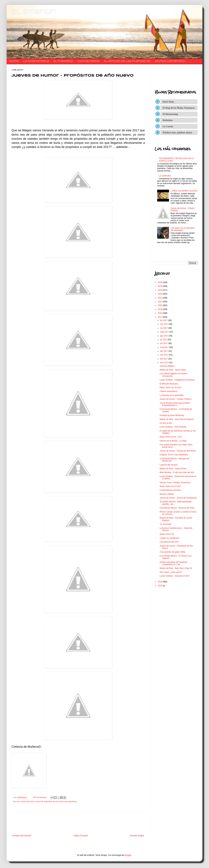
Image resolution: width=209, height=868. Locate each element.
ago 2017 (164, 336)
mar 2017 (165, 355)
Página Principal (81, 836)
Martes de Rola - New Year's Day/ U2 (176, 568)
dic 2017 (164, 320)
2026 (160, 282)
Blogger (128, 855)
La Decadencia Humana (170, 490)
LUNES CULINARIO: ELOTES (184, 191)
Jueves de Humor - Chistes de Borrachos (178, 451)
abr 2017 (164, 351)
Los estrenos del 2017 (169, 542)
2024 (160, 290)
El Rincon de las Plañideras (127, 61)
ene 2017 (164, 363)
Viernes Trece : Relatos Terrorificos (175, 483)
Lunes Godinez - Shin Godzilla (173, 427)
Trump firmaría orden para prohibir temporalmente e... (175, 404)
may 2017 (165, 347)
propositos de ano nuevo (54, 801)
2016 (160, 582)
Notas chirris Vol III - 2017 (171, 437)
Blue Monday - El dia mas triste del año (177, 472)
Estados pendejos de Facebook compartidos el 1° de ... (173, 563)
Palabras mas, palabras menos (177, 132)
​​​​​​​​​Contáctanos (89, 61)
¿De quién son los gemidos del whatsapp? (183, 229)
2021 (160, 302)
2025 (160, 286)
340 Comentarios (40, 797)
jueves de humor (28, 801)
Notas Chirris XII (167, 534)
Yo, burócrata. (166, 524)
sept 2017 (165, 332)
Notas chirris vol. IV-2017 (171, 388)
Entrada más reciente (22, 836)
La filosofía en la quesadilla (172, 395)
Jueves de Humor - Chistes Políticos (176, 399)
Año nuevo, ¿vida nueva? (171, 572)
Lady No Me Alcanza (169, 465)
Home (14, 61)
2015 (160, 586)
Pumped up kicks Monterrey (172, 415)
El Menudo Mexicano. (169, 384)
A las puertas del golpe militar (173, 552)
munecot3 (39, 801)
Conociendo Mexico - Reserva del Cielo (177, 508)
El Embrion (34, 12)
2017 (160, 317)
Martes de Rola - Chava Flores (173, 469)
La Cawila (168, 126)
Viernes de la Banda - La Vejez (173, 441)
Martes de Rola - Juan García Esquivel (177, 419)
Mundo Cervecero (170, 61)
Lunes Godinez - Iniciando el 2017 (175, 576)
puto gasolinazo (71, 801)
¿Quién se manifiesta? (170, 538)
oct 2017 (164, 328)
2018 (160, 313)
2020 (160, 305)
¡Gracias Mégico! (167, 366)
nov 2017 (164, 324)
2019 (160, 309)
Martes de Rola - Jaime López (173, 370)
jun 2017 (164, 343)
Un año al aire (166, 423)
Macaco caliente (167, 494)
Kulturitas (168, 120)
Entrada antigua (137, 836)
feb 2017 (164, 359)
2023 (160, 294)
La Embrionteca (36, 61)
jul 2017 (164, 340)
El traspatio (63, 61)
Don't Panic (169, 102)
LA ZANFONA (165, 176)
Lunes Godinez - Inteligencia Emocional (177, 380)
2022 (160, 298)
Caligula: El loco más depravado (174, 455)
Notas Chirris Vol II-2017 (170, 486)
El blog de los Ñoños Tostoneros (179, 108)
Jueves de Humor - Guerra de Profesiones (178, 498)
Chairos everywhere (168, 391)
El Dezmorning (170, 114)
